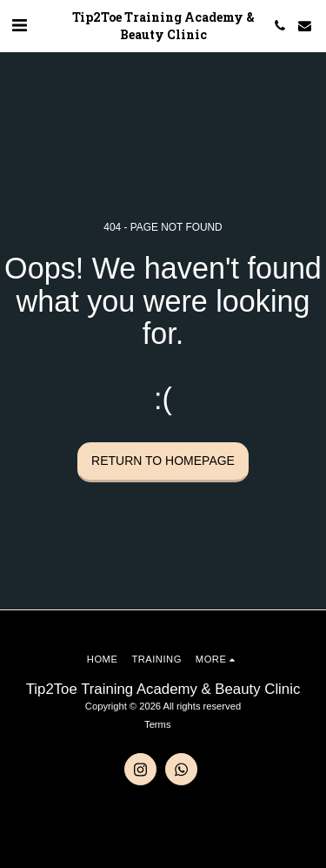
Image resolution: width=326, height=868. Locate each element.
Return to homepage (163, 461)
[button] (19, 25)
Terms (157, 724)
